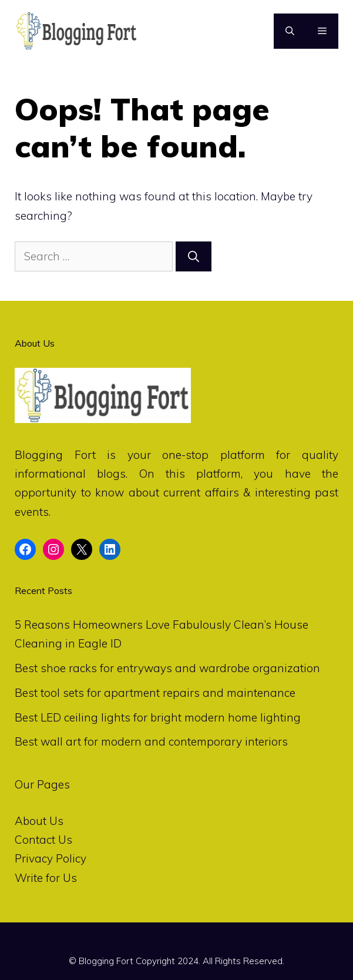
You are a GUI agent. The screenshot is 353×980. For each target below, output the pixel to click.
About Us (39, 821)
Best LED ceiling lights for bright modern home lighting (158, 717)
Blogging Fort (55, 455)
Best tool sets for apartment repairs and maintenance (155, 693)
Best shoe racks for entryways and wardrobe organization (167, 668)
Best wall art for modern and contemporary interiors (151, 741)
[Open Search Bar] (290, 31)
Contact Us (43, 840)
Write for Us (46, 878)
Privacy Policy (51, 858)
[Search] (194, 256)
